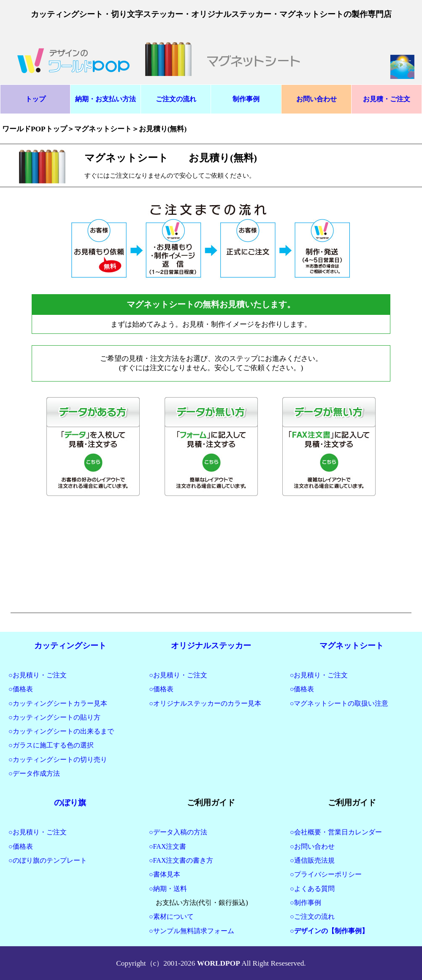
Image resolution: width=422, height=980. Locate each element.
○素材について (171, 916)
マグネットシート (352, 646)
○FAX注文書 (168, 846)
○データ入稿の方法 (178, 832)
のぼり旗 (70, 803)
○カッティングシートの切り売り (58, 759)
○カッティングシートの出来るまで (61, 731)
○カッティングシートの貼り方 (54, 717)
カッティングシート (70, 646)
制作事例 (246, 99)
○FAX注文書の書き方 (181, 860)
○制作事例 (306, 903)
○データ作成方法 (34, 773)
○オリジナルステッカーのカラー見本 (205, 703)
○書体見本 (165, 874)
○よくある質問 (312, 889)
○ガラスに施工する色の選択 (51, 745)
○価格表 (21, 689)
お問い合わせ (316, 99)
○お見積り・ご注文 (38, 675)
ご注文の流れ (176, 99)
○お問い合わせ (312, 846)
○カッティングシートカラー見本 (58, 703)
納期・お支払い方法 (105, 99)
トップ (35, 99)
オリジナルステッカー (211, 646)
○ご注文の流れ (312, 916)
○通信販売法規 (312, 860)
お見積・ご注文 (387, 99)
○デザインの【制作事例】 (329, 931)
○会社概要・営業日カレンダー (336, 832)
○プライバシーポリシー (326, 874)
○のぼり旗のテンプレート (48, 860)
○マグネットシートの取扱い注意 (339, 703)
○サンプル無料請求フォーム (192, 931)
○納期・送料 (168, 889)
